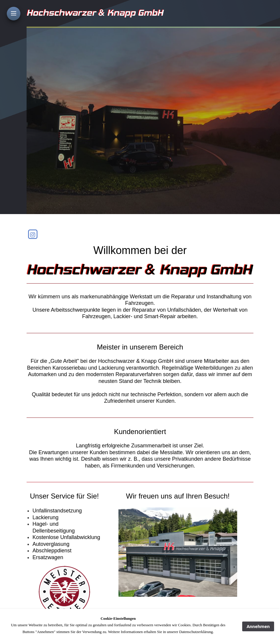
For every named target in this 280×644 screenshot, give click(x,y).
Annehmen (258, 626)
